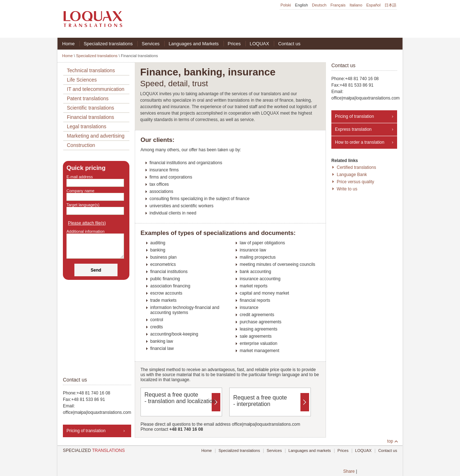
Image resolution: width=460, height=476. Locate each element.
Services (151, 44)
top (390, 441)
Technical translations (91, 70)
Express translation (353, 129)
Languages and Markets (194, 44)
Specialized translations (108, 44)
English (302, 5)
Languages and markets (310, 450)
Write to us (347, 189)
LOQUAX (259, 44)
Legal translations (87, 126)
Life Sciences (82, 80)
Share (349, 471)
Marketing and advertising (96, 136)
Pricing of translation (355, 116)
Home (68, 44)
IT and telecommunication (96, 89)
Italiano (356, 5)
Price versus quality (355, 182)
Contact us (289, 44)
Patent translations (88, 98)
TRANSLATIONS (94, 450)
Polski (286, 5)
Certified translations (356, 167)
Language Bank (352, 175)
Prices (234, 44)
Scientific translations (91, 108)
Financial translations (91, 117)
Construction (81, 145)
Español (373, 5)
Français (338, 5)
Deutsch (319, 5)
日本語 (390, 5)
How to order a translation (360, 142)
